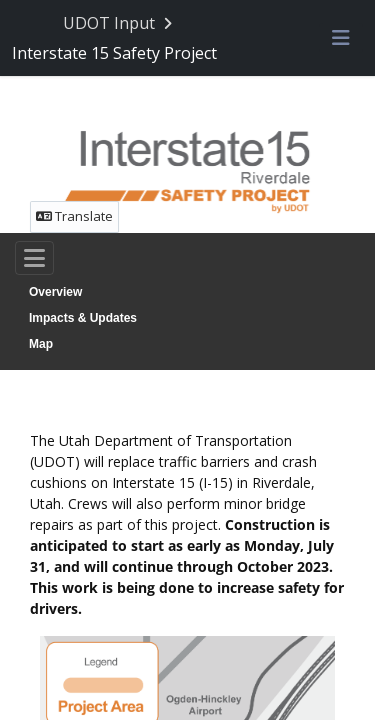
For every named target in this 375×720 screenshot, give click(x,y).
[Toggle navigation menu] (341, 39)
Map (41, 344)
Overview (55, 292)
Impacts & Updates (83, 318)
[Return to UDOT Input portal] (119, 23)
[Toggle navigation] (34, 258)
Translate (74, 216)
